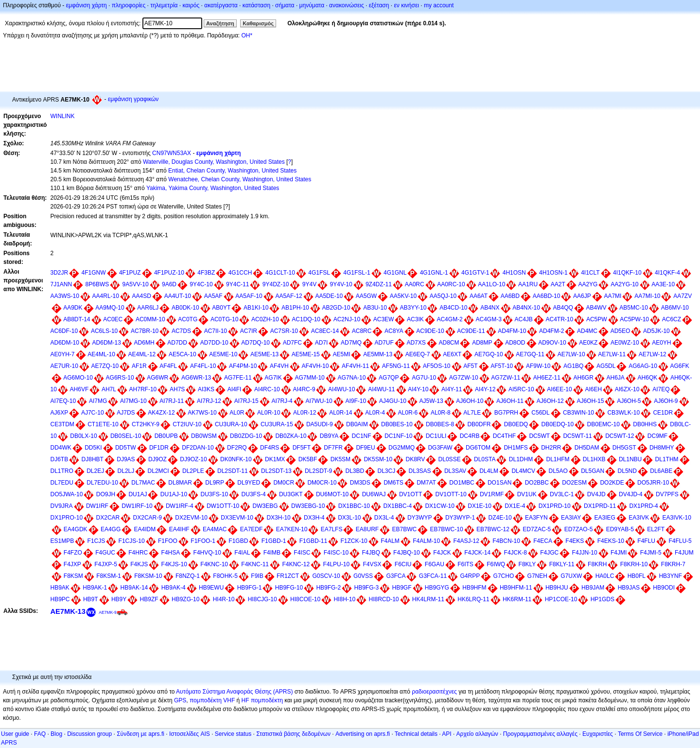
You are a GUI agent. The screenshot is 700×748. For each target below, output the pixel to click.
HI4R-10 (224, 599)
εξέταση (379, 5)
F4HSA (171, 553)
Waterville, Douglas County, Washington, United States (214, 162)
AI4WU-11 (381, 389)
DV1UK (527, 494)
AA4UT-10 (178, 296)
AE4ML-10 (101, 354)
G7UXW (571, 576)
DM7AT (426, 483)
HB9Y (119, 599)
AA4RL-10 (106, 296)
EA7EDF (252, 529)
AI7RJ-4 (282, 401)
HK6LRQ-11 (473, 599)
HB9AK (60, 588)
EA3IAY (571, 518)
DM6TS (394, 483)
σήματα (285, 5)
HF (245, 700)
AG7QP (389, 378)
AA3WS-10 (65, 296)
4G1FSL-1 (357, 273)
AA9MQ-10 (110, 308)
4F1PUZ (130, 273)
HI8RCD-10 (384, 599)
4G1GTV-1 (475, 273)
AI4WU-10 (341, 389)
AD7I (322, 343)
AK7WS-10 (202, 413)
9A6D (169, 284)
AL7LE (472, 413)
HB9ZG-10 (185, 599)
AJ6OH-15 (590, 401)
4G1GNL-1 (434, 273)
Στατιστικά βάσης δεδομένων (293, 734)
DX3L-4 (384, 518)
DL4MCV (523, 471)
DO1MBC (462, 483)
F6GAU (435, 564)
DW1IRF (97, 506)
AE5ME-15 (306, 354)
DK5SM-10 (378, 459)
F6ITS (465, 564)
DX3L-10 (349, 518)
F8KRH (597, 564)
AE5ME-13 (264, 354)
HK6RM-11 (517, 599)
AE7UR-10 (64, 366)
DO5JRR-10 (653, 483)
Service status (233, 734)
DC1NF (362, 436)
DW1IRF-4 (180, 506)
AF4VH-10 (315, 366)
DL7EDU (62, 483)
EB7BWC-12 (493, 529)
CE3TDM (62, 424)
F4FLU (646, 541)
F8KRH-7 (673, 564)
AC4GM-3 (488, 319)
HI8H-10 (344, 599)
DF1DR (159, 448)
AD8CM (449, 343)
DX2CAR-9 (148, 518)
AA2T (558, 284)
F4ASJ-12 (466, 541)
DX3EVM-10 (237, 518)
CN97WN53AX (172, 153)
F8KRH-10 (634, 564)
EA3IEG (605, 518)
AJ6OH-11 (510, 401)
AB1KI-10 (256, 308)
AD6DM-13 (107, 343)
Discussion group (89, 734)
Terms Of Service (640, 734)
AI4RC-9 (304, 389)
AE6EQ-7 (418, 354)
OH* (247, 35)
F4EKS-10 (611, 541)
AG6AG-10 (643, 366)
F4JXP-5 (106, 564)
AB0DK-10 (185, 308)
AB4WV (596, 308)
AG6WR (157, 378)
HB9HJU (557, 588)
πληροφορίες (129, 5)
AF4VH (279, 366)
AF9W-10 (538, 366)
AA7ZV (682, 296)
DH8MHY (662, 448)
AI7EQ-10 (63, 401)
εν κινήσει (406, 5)
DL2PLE (193, 471)
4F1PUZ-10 (169, 273)
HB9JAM (593, 588)
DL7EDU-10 (102, 483)
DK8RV (415, 459)
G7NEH (537, 576)
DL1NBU (630, 459)
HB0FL (637, 576)
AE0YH (661, 343)
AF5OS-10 (437, 366)
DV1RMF (492, 494)
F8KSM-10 (148, 576)
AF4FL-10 (203, 366)
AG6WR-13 (196, 378)
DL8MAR (180, 483)
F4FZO (73, 553)
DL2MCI (158, 471)
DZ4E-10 (500, 518)
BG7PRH (506, 413)
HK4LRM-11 (428, 599)
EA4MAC (215, 529)
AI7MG (98, 401)
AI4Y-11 (452, 389)
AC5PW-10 (634, 319)
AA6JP (582, 296)
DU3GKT (291, 494)
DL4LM (489, 471)
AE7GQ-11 (530, 354)
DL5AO (558, 471)
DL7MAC (143, 483)
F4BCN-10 (506, 541)
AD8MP (482, 343)
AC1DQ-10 (306, 319)
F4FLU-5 (680, 541)
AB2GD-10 (336, 308)
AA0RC (415, 284)
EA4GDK (76, 529)
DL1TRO (62, 471)
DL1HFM (558, 459)
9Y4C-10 (201, 284)
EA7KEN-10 (292, 529)
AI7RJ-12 (209, 401)
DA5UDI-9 (320, 424)
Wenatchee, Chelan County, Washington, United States (240, 179)
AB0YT (221, 308)
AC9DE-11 (471, 331)
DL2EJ (95, 471)
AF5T (470, 366)
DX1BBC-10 (354, 506)
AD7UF (384, 343)
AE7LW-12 (653, 354)
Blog (56, 734)
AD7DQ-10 (255, 343)
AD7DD (177, 343)
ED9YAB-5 (620, 529)
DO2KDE (612, 483)
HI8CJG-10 (262, 599)
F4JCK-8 (516, 553)
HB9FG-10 (289, 588)
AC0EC (113, 319)
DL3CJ (387, 471)
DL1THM (667, 459)
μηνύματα (312, 5)
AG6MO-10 (78, 378)
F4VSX (372, 564)
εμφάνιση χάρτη (87, 5)
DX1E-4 (515, 506)
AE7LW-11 (612, 354)
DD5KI (93, 448)
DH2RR (551, 448)
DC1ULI (436, 436)
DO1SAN (499, 483)
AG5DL (606, 366)
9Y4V (309, 284)
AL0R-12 (305, 413)
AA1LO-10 (491, 284)
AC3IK (415, 319)
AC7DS (181, 331)
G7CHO (504, 576)
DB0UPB (166, 436)
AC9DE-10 (430, 331)
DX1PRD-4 (643, 506)
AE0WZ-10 (625, 343)
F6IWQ (496, 564)
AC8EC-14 (325, 331)
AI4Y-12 (485, 389)
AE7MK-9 (107, 612)
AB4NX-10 (526, 308)
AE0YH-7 (63, 354)
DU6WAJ (374, 494)
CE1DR (663, 413)
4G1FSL (319, 273)
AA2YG (588, 284)
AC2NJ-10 (347, 319)
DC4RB (470, 436)
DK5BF (308, 459)
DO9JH (106, 494)
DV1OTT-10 (451, 494)
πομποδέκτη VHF (212, 700)
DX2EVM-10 (191, 518)
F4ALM (390, 541)
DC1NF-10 (398, 436)
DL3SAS (420, 471)
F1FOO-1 (203, 541)
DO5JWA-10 (67, 494)
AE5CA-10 (183, 354)
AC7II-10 (216, 331)
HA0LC (605, 576)
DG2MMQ (402, 448)
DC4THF (504, 436)
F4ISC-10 (336, 553)
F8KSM (73, 576)
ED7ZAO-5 (579, 529)
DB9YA (329, 436)
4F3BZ (206, 273)
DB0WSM (204, 436)
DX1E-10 (480, 506)
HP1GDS (603, 599)
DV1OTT (411, 494)
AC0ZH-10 (265, 319)
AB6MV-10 (675, 308)
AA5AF (213, 296)
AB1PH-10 (295, 308)
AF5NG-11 (396, 366)
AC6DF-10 (64, 331)
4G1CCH (240, 273)
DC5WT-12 (620, 436)
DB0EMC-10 (604, 424)
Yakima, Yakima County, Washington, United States (213, 188)
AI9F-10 (356, 401)
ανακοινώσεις (347, 5)
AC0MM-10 (150, 319)
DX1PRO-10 (67, 518)
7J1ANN (61, 284)
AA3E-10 (663, 284)
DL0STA (485, 459)
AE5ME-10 (223, 354)
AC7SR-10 (284, 331)
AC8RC (362, 331)
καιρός (191, 5)
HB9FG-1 (250, 588)
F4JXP (72, 564)
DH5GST (624, 448)
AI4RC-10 (267, 389)
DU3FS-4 (254, 494)
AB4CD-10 (453, 308)
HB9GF (402, 588)
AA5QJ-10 (443, 296)
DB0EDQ (516, 424)
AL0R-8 (441, 413)
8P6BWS (97, 284)
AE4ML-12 (142, 354)
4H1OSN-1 (553, 273)
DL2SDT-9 (318, 471)
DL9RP (215, 483)
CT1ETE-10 (103, 424)
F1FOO (168, 541)
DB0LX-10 (83, 436)
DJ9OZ (157, 459)
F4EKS (575, 541)
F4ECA (543, 541)
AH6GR (583, 378)
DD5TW (126, 448)
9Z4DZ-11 (379, 284)
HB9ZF (149, 599)
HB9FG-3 (366, 588)
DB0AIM (357, 424)
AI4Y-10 (418, 389)
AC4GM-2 (449, 319)
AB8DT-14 (77, 319)
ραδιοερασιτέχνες (434, 692)
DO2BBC (537, 483)
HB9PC (60, 599)
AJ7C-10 (93, 413)
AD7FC (292, 343)
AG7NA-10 (351, 378)
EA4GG (111, 529)
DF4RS (270, 448)
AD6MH (144, 343)
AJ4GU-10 (393, 401)
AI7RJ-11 (172, 401)
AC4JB (523, 319)
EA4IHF (179, 529)
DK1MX (275, 459)
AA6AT (479, 296)
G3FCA (396, 576)
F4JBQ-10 (407, 553)
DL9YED (249, 483)
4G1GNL (395, 273)
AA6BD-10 (547, 296)
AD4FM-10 (512, 331)
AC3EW (384, 319)
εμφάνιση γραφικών (133, 99)
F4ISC (302, 553)
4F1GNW (94, 273)
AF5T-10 (502, 366)
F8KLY (527, 564)
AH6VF (79, 389)
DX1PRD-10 (555, 506)
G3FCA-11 (433, 576)
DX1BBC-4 (397, 506)
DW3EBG (265, 506)
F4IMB (272, 553)
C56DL (540, 413)
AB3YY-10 (413, 308)
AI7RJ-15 (246, 401)
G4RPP (470, 576)
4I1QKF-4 (667, 273)
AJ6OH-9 (666, 401)
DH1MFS (516, 448)
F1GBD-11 (313, 541)
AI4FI (235, 389)
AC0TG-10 (224, 319)
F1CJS (96, 541)
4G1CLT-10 (280, 273)
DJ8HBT (93, 459)
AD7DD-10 (214, 343)
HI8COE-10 (305, 599)
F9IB (257, 576)
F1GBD (238, 541)
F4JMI (619, 553)
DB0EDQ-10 (557, 424)
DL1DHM (521, 459)
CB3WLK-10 (623, 413)
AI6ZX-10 (627, 389)
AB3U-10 (375, 308)
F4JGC (549, 553)
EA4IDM (145, 529)
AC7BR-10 (145, 331)
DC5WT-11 (577, 436)
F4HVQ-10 (207, 553)
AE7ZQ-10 (105, 366)
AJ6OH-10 (470, 401)
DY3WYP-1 (460, 518)
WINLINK (63, 116)
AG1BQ (573, 366)
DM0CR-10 (322, 483)
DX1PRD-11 (600, 506)
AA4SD (142, 296)
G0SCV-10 (326, 576)
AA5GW (366, 296)
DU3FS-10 (215, 494)
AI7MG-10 (133, 401)
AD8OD (515, 343)
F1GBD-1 (274, 541)
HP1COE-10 (561, 599)
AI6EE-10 (559, 389)
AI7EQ (661, 389)
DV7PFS (667, 494)
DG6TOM (478, 448)
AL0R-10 (269, 413)
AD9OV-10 (552, 343)
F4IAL (242, 553)
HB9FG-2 (328, 588)
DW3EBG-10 (308, 506)
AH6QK (648, 378)
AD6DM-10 (65, 343)
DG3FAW (440, 448)
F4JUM (684, 553)
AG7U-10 (424, 378)
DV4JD (596, 494)
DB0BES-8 (440, 424)
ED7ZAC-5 (537, 529)
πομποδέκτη (267, 700)
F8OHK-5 (225, 576)
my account (439, 5)
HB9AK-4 (174, 588)
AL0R (237, 413)
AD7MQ (351, 343)
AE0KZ (588, 343)
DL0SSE (450, 459)
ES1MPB (62, 541)
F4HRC (138, 553)
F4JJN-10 (585, 553)
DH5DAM (587, 448)
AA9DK (73, 308)
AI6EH (593, 389)
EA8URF (367, 529)
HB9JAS (629, 588)
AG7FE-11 (238, 378)
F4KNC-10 (214, 564)
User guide (15, 734)
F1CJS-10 (132, 541)
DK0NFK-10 (236, 459)
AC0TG (188, 319)
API (446, 734)
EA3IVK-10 (677, 518)
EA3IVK (639, 518)
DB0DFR (479, 424)
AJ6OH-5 (629, 401)
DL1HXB (594, 459)
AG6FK (680, 366)
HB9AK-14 (134, 588)
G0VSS (363, 576)
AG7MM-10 (309, 378)
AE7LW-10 (571, 354)
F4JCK (442, 553)
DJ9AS (126, 459)
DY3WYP (420, 518)
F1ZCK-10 (354, 541)
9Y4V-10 (341, 284)
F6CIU (403, 564)
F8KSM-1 (109, 576)
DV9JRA (62, 506)
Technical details (416, 734)
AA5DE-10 (329, 296)
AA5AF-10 (249, 296)
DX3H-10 (278, 518)
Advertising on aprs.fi (363, 734)
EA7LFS (332, 529)
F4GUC (105, 553)
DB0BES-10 (397, 424)
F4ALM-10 (426, 541)
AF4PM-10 (243, 366)
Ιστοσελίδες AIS (190, 734)
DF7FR (333, 448)
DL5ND (627, 471)
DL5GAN (593, 471)
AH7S (177, 389)
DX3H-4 (314, 518)
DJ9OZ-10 (193, 459)
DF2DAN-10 (198, 448)
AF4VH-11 (355, 366)
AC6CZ (672, 319)
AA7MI (612, 296)
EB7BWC (405, 529)
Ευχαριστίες (598, 734)
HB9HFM (474, 588)
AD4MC (587, 331)
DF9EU (365, 448)
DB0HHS (645, 424)
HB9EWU (211, 588)
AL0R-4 (375, 413)
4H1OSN (514, 273)
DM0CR (284, 483)
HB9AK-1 (95, 588)
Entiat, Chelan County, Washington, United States (232, 171)
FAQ (40, 734)
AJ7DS (126, 413)
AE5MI (341, 354)
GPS (180, 700)
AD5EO (621, 331)
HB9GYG (437, 588)
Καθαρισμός (258, 23)
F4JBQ (371, 553)
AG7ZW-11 (506, 378)
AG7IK (273, 378)
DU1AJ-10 (174, 494)
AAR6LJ (148, 308)
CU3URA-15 (277, 424)
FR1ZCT (288, 576)
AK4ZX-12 (161, 413)
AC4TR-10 (560, 319)
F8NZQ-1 (188, 576)
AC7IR (249, 331)
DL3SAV (455, 471)
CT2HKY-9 (146, 424)
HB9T (91, 599)
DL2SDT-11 (233, 471)
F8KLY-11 (562, 564)
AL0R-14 (341, 413)
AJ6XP (60, 413)
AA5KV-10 (403, 296)
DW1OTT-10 (223, 506)
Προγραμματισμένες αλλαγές (540, 734)
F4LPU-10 (336, 564)
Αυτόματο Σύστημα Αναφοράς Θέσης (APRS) (234, 692)
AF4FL (168, 366)
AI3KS (206, 389)
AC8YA (394, 331)
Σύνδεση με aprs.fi (140, 734)
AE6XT (452, 354)
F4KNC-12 (296, 564)
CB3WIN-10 (578, 413)
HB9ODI (664, 588)
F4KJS (139, 564)
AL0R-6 (408, 413)
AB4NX (490, 308)
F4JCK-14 (477, 553)
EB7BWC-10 (447, 529)
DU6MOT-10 (332, 494)
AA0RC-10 (451, 284)
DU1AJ (138, 494)
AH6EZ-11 (547, 378)
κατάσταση (256, 5)
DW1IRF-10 (137, 506)
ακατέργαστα (221, 5)
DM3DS (360, 483)
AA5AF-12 (289, 296)
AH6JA (616, 378)
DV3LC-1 (562, 494)
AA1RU (528, 284)
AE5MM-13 (378, 354)
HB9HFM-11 (516, 588)
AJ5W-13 (431, 401)
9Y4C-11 (237, 284)
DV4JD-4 (631, 494)
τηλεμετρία (164, 5)
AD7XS (416, 343)
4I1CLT (590, 273)
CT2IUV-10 (187, 424)
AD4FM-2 (551, 331)
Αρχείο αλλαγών (477, 734)
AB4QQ (563, 308)
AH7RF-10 (143, 389)
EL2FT (656, 529)
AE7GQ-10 (489, 354)
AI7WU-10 (319, 401)
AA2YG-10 (624, 284)
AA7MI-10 (647, 296)
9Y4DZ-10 (276, 284)
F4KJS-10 (174, 564)
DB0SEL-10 (126, 436)
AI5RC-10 (521, 389)
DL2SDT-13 (276, 471)
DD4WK (61, 448)
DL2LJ (126, 471)
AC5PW (597, 319)
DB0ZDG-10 (246, 436)
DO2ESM (574, 483)
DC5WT (539, 436)
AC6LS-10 (104, 331)
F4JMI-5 (651, 553)
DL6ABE (661, 471)
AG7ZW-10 (464, 378)
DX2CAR (108, 518)
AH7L (109, 389)
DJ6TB (60, 459)
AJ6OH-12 (550, 401)
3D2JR (60, 273)
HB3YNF (670, 576)
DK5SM (341, 459)
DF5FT (302, 448)
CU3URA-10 (231, 424)
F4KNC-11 (255, 564)
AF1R (139, 366)
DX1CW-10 (439, 506)
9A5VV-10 (136, 284)
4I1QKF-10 (627, 273)
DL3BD (355, 471)
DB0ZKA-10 (291, 436)
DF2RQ (237, 448)
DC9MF (657, 436)
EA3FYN (536, 518)
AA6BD (510, 296)
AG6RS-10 (120, 378)
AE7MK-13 (68, 611)
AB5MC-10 (634, 308)
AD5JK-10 (656, 331)
